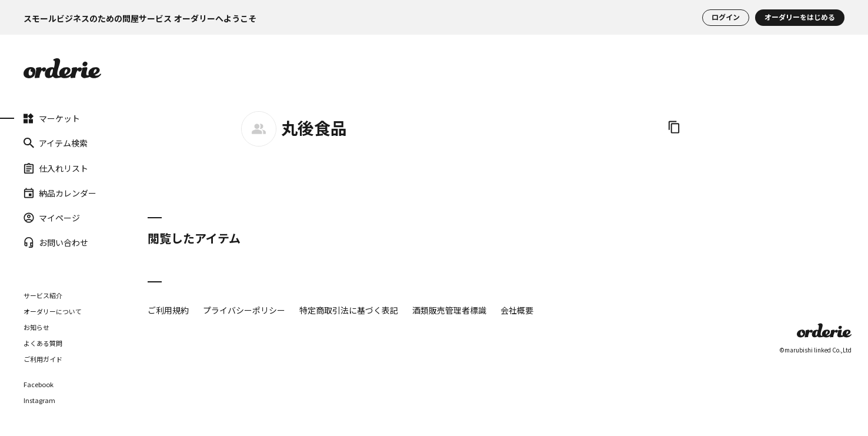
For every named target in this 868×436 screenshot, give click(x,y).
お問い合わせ (56, 242)
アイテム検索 (56, 143)
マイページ (52, 218)
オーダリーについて (53, 311)
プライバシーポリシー (244, 310)
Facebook (39, 385)
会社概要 (517, 310)
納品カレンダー (60, 193)
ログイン (726, 18)
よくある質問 (43, 343)
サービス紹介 (43, 295)
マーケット (52, 118)
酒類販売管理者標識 (449, 310)
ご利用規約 (168, 310)
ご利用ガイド (43, 359)
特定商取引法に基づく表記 (349, 310)
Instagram (39, 400)
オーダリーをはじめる (800, 18)
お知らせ (36, 327)
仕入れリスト (56, 168)
